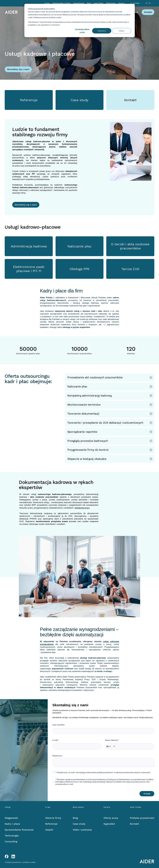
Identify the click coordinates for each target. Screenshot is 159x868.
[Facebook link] (7, 856)
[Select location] (136, 3)
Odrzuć (122, 31)
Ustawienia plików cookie (82, 31)
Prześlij (147, 794)
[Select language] (150, 3)
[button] (110, 377)
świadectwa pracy (82, 508)
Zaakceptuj (102, 31)
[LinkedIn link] (13, 856)
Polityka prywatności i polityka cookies (47, 17)
